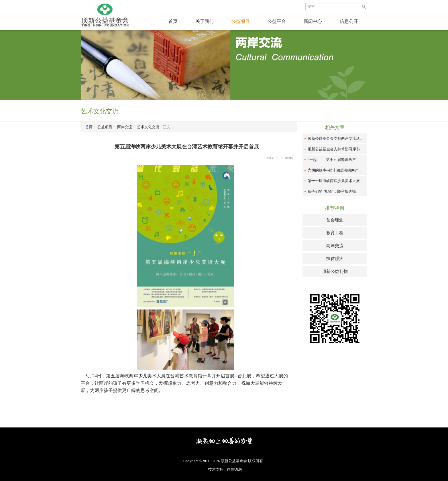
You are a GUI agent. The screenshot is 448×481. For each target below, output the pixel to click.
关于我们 (205, 21)
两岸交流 (125, 127)
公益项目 (241, 21)
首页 (173, 21)
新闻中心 (313, 21)
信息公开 (349, 21)
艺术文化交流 (148, 127)
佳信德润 (234, 469)
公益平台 (277, 21)
